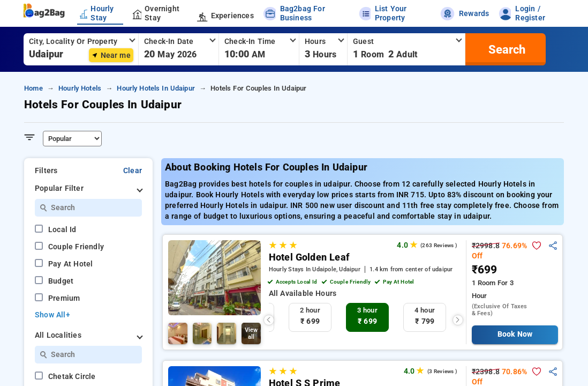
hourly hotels (80, 88)
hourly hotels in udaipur (156, 88)
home (33, 88)
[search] (506, 49)
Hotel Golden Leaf (309, 257)
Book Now (515, 334)
